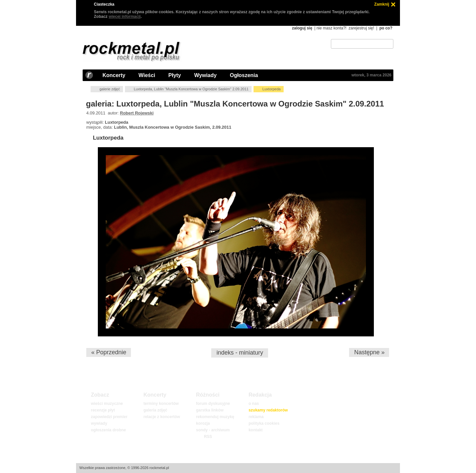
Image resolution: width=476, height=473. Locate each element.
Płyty (175, 75)
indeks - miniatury (240, 353)
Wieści (147, 75)
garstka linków (210, 410)
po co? (386, 28)
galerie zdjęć (110, 89)
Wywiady (205, 75)
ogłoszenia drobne (108, 430)
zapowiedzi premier (109, 417)
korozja (203, 423)
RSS (208, 437)
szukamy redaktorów (268, 410)
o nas (254, 404)
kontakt (256, 430)
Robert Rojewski (137, 113)
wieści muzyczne (107, 404)
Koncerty (114, 75)
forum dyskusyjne (213, 404)
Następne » (369, 352)
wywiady (99, 423)
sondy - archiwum (213, 430)
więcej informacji (125, 17)
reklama (256, 417)
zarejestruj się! (361, 28)
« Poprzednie (109, 352)
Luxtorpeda (108, 138)
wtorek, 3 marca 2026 (371, 75)
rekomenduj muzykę (215, 417)
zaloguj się (302, 28)
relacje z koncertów (162, 417)
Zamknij (382, 4)
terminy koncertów (161, 404)
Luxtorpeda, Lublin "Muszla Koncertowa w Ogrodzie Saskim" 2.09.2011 (191, 89)
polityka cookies (264, 423)
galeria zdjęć (155, 410)
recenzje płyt (103, 410)
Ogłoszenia (244, 75)
